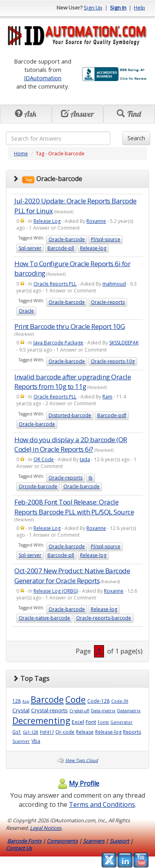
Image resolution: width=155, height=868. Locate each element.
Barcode (47, 699)
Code (76, 699)
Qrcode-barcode (38, 486)
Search (136, 138)
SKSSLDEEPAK (124, 343)
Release (85, 732)
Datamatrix (129, 711)
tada (85, 459)
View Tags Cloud (82, 760)
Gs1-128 (30, 732)
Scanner (21, 741)
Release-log (93, 248)
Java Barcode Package (58, 343)
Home (21, 154)
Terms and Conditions (102, 804)
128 (17, 701)
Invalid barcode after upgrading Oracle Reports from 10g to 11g (73, 382)
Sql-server (30, 248)
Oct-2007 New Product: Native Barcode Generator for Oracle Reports (72, 575)
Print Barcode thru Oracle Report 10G (70, 326)
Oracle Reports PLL (55, 284)
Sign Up (93, 8)
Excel (78, 722)
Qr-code (65, 732)
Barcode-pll (61, 248)
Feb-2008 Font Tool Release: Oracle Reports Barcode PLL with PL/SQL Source (74, 507)
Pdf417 (47, 732)
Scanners (94, 841)
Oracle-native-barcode (44, 618)
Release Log (47, 221)
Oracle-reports (108, 302)
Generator (122, 722)
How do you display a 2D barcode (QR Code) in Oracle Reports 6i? (71, 444)
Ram (107, 397)
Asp (26, 701)
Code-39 (120, 701)
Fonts (103, 722)
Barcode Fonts (24, 841)
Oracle (26, 311)
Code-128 (98, 701)
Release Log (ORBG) (56, 591)
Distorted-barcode (70, 415)
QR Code (44, 459)
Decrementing (41, 720)
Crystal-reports (49, 710)
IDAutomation (43, 78)
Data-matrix (103, 711)
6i (90, 478)
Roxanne (96, 221)
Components (62, 841)
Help (139, 8)
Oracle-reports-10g (113, 361)
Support (119, 841)
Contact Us (19, 848)
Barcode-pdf (112, 415)
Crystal (21, 710)
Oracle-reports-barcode (104, 618)
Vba (36, 741)
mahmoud (114, 284)
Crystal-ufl (79, 711)
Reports (132, 732)
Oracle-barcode (67, 239)
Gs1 (17, 732)
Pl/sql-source (106, 239)
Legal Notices (46, 828)
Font (91, 722)
